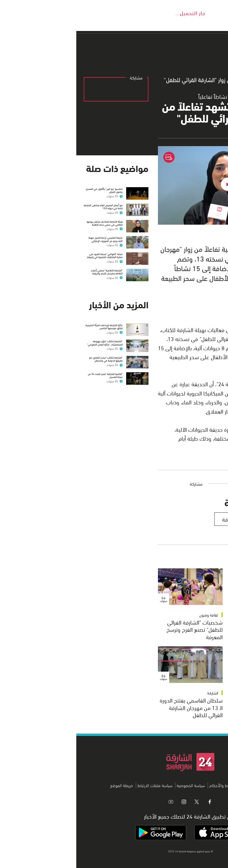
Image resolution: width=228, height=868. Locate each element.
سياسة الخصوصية (114, 785)
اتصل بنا (171, 785)
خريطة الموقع (45, 785)
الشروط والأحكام (147, 785)
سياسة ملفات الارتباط (79, 785)
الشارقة (136, 693)
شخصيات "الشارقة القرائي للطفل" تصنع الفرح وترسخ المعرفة (118, 629)
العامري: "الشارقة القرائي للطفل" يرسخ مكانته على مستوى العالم (194, 707)
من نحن (188, 785)
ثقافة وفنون (207, 615)
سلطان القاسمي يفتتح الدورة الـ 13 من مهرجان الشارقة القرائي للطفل (115, 707)
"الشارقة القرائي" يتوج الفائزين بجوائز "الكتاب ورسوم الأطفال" (189, 629)
